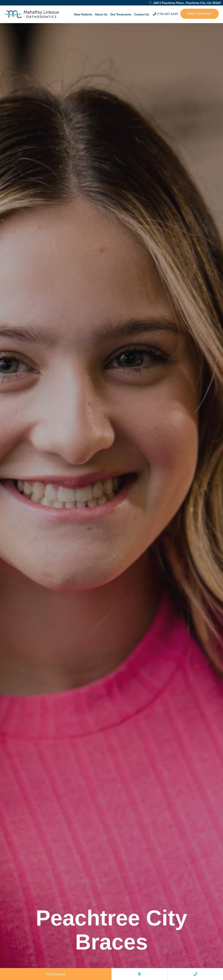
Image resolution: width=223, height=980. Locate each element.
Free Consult (199, 14)
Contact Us (141, 14)
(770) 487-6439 (165, 14)
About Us (101, 14)
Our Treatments (121, 14)
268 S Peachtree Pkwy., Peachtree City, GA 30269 (185, 3)
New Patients (83, 14)
